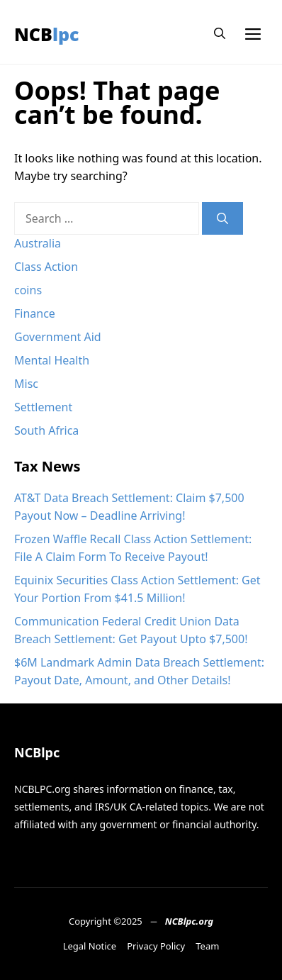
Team (207, 946)
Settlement (43, 407)
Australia (38, 243)
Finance (35, 313)
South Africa (46, 430)
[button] (220, 34)
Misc (26, 384)
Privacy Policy (156, 946)
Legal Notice (90, 946)
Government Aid (58, 337)
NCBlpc (47, 34)
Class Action (46, 267)
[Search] (222, 218)
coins (28, 290)
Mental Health (52, 360)
